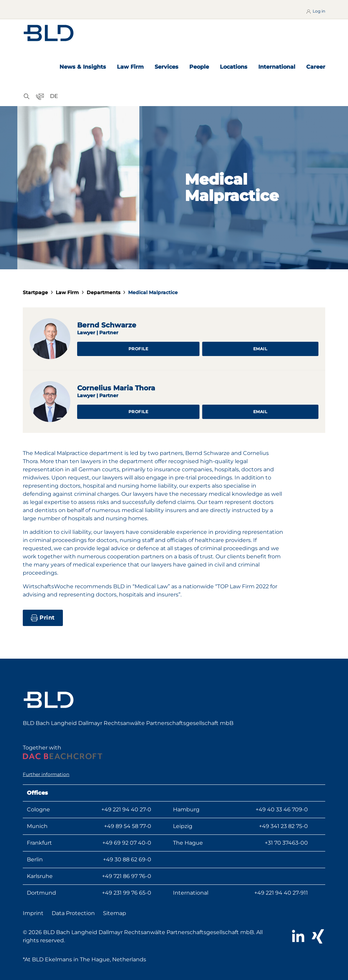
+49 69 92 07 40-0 (127, 843)
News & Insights (83, 67)
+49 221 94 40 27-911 (281, 893)
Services (167, 67)
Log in (315, 11)
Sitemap (115, 913)
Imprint (33, 913)
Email (260, 349)
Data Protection (73, 913)
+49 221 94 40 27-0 (126, 809)
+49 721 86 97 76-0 (127, 876)
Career (316, 67)
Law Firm (130, 67)
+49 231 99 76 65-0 (127, 893)
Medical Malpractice (153, 292)
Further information (46, 774)
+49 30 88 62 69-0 (127, 859)
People (199, 67)
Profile (138, 349)
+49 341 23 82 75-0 (283, 826)
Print (43, 618)
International (277, 67)
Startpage (35, 292)
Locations (234, 67)
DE (54, 96)
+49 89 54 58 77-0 (128, 826)
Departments (103, 292)
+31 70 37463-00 (286, 843)
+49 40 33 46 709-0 (282, 809)
